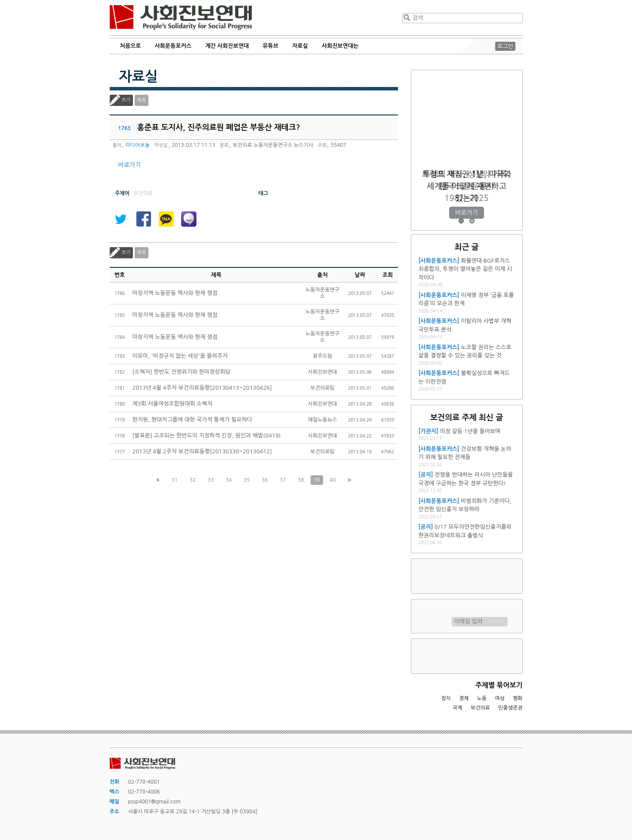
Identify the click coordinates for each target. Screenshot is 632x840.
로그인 (505, 46)
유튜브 (270, 46)
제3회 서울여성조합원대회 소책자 (173, 404)
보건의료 (480, 708)
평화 (518, 698)
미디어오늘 (138, 145)
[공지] (426, 475)
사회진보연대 (181, 18)
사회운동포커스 (173, 46)
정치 (446, 698)
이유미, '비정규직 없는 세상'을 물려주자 (180, 356)
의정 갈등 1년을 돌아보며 (470, 431)
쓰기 (126, 100)
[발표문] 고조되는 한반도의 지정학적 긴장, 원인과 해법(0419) (207, 435)
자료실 (300, 46)
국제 (458, 708)
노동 (482, 698)
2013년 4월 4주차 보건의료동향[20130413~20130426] (202, 388)
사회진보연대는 (340, 46)
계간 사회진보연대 (227, 46)
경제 (464, 698)
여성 (500, 698)
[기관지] (429, 431)
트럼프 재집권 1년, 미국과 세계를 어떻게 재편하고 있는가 (467, 186)
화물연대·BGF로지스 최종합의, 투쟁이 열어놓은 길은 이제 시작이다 (466, 269)
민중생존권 (510, 708)
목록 (142, 100)
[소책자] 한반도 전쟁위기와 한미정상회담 (182, 372)
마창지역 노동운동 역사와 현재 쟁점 (175, 293)
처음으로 (131, 46)
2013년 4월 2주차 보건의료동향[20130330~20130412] (202, 451)
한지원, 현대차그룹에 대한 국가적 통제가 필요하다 (193, 420)
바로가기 (130, 165)
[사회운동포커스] (439, 261)
